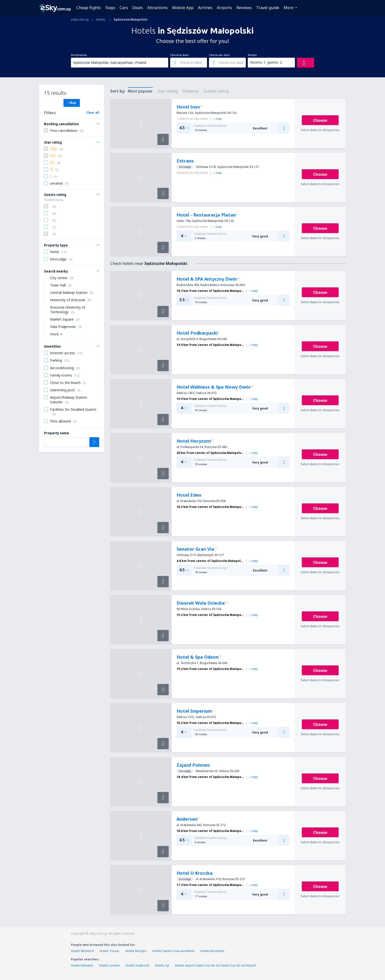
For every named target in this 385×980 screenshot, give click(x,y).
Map (72, 103)
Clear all (93, 113)
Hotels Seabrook (137, 965)
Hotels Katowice (82, 965)
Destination (79, 55)
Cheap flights (89, 8)
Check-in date (179, 55)
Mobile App (183, 8)
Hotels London (110, 965)
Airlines (205, 8)
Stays (110, 8)
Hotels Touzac (110, 951)
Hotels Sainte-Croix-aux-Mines (174, 951)
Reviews (244, 8)
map (218, 119)
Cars (124, 8)
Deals (138, 8)
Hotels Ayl (162, 965)
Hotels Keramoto (213, 951)
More (289, 8)
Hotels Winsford (82, 951)
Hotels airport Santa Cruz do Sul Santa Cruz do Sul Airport (216, 965)
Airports (224, 8)
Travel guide (268, 8)
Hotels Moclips (136, 951)
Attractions (158, 8)
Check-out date (219, 55)
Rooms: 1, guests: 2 (266, 62)
